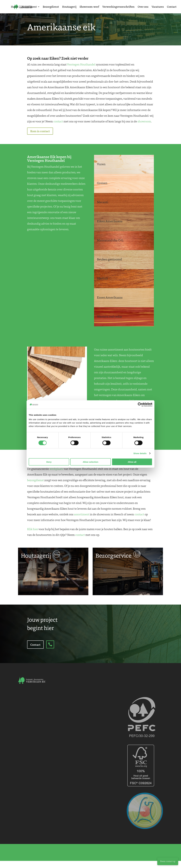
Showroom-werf (89, 7)
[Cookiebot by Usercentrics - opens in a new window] (140, 404)
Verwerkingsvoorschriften (118, 7)
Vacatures (158, 7)
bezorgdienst (35, 480)
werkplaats (56, 469)
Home (15, 7)
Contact (172, 7)
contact (58, 121)
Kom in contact (40, 131)
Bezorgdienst (51, 7)
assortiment (82, 514)
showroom (144, 121)
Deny (49, 462)
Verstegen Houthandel (81, 64)
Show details (140, 453)
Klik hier (33, 529)
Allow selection (90, 462)
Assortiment (29, 7)
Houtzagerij (69, 7)
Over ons (143, 7)
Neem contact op (168, 861)
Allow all (132, 462)
